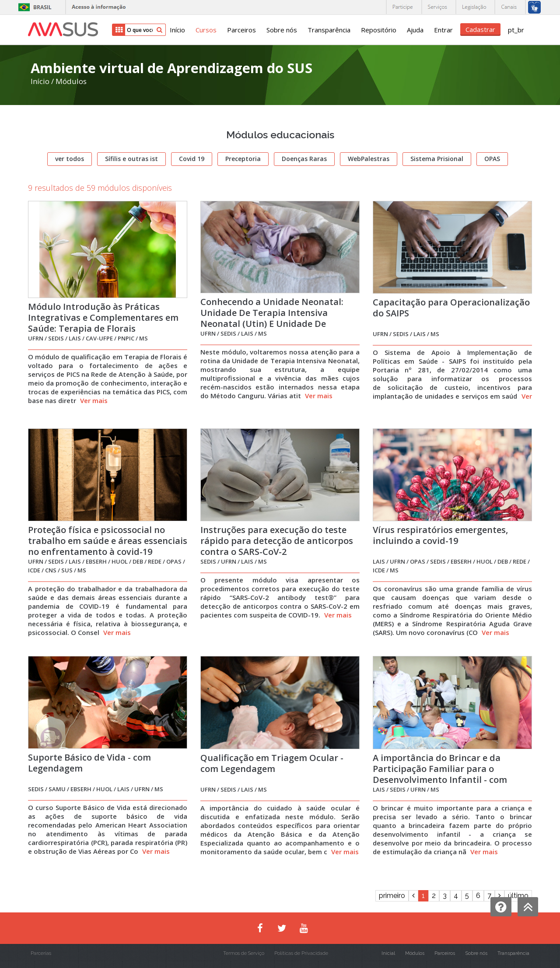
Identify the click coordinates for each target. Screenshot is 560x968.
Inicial (388, 953)
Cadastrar (480, 29)
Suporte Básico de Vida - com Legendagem (89, 763)
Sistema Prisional (437, 159)
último (518, 896)
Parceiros (241, 30)
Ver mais (94, 400)
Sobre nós (282, 30)
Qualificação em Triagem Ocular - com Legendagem (272, 763)
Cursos (206, 30)
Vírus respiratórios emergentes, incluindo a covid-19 (440, 535)
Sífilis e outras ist (131, 159)
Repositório (379, 30)
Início (177, 30)
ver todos (70, 159)
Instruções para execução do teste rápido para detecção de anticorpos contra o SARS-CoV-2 (277, 541)
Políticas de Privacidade (301, 953)
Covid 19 (192, 159)
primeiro (392, 896)
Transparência (329, 30)
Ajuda (415, 30)
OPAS (492, 159)
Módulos (71, 81)
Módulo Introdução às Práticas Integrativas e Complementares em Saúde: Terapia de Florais (103, 317)
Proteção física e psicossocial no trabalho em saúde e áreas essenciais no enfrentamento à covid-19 (108, 541)
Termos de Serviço (244, 953)
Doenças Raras (304, 159)
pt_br (516, 30)
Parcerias (41, 953)
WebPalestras (369, 159)
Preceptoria (243, 159)
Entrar (443, 30)
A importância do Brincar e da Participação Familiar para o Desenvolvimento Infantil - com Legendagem (440, 774)
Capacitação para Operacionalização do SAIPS (451, 308)
